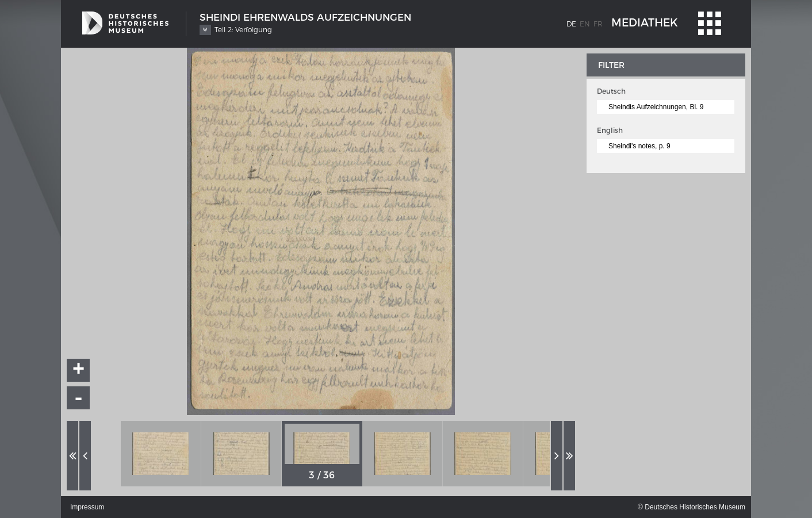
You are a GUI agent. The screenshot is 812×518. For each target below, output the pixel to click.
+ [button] (79, 370)
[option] (161, 454)
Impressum (87, 507)
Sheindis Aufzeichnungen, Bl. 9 (656, 107)
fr (598, 24)
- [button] (79, 398)
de (571, 24)
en (585, 24)
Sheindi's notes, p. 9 (639, 146)
